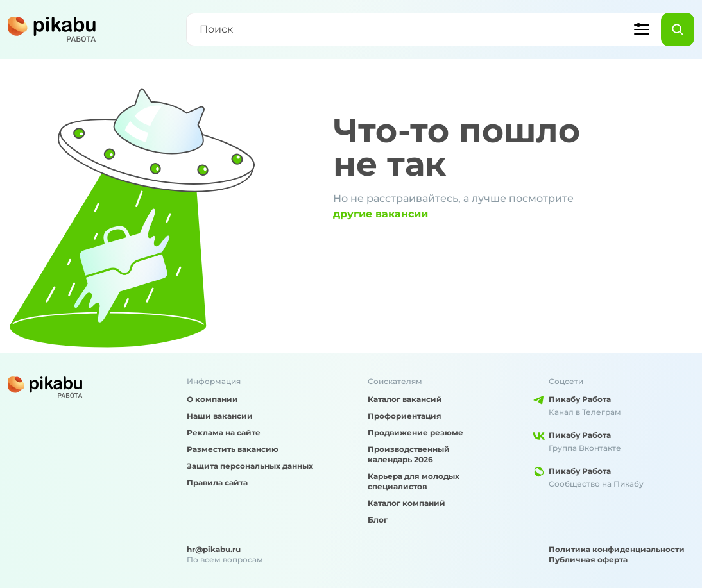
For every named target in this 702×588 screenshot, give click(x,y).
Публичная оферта (588, 559)
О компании (212, 399)
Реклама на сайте (224, 433)
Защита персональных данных (250, 466)
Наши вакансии (220, 416)
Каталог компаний (407, 503)
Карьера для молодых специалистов (414, 481)
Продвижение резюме (415, 433)
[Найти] (678, 29)
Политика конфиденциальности (617, 549)
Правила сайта (217, 483)
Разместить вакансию (233, 449)
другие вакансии (381, 214)
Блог (378, 520)
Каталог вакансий (405, 399)
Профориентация (405, 416)
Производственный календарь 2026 (409, 454)
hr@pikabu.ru (214, 549)
